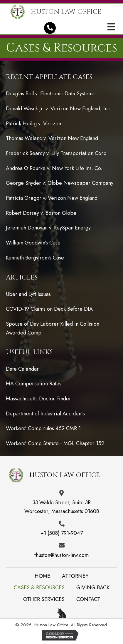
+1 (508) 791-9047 (62, 533)
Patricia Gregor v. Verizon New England (52, 198)
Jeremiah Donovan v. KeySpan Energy (48, 228)
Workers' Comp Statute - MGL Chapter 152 (55, 443)
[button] (50, 28)
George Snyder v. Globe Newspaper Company (60, 183)
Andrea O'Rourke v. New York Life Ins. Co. (54, 168)
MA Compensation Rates (34, 384)
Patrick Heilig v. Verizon (33, 124)
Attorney (75, 576)
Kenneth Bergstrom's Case (35, 258)
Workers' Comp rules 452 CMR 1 (43, 428)
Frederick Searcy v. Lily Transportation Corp (56, 153)
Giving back (93, 588)
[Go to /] (64, 12)
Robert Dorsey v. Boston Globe (41, 213)
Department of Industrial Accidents (45, 414)
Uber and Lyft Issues (28, 294)
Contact (88, 599)
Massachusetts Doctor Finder (38, 399)
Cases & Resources (39, 588)
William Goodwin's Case (33, 243)
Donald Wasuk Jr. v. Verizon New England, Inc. (59, 109)
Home (42, 576)
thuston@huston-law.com (61, 555)
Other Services (44, 599)
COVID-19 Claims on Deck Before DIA (49, 309)
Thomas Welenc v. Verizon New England (52, 138)
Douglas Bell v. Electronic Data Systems (50, 94)
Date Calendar (22, 369)
